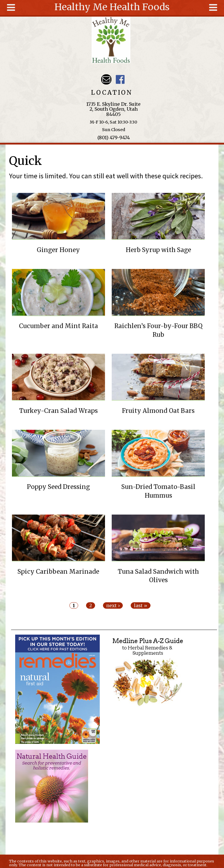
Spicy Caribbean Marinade (58, 572)
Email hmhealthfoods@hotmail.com (106, 79)
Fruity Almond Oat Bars (158, 411)
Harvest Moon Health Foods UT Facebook (120, 79)
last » (141, 605)
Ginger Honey (58, 250)
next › (113, 605)
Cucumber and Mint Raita (58, 326)
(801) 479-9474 (114, 138)
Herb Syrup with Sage (158, 250)
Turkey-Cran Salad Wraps (58, 411)
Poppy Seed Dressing (58, 487)
